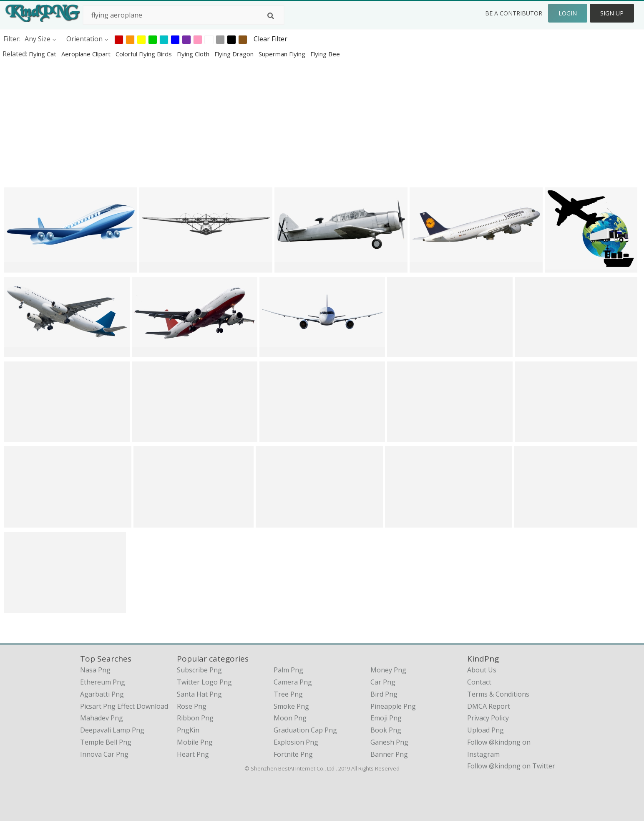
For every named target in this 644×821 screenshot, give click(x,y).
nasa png (95, 670)
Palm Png (288, 670)
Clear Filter (270, 39)
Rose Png (192, 706)
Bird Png (384, 694)
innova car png (104, 754)
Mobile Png (195, 742)
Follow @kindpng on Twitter (511, 766)
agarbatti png (102, 694)
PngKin (188, 730)
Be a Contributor (514, 13)
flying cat (43, 54)
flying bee (325, 54)
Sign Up (612, 13)
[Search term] (184, 15)
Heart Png (193, 754)
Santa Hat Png (199, 694)
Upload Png (486, 730)
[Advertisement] (250, 123)
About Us (482, 670)
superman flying (283, 54)
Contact (479, 682)
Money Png (388, 670)
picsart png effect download (124, 706)
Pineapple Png (393, 706)
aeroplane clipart (87, 54)
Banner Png (389, 754)
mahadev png (102, 718)
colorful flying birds (145, 54)
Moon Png (290, 718)
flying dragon (235, 54)
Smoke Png (291, 706)
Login (568, 13)
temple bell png (106, 742)
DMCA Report (489, 706)
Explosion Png (296, 742)
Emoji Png (386, 718)
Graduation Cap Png (305, 730)
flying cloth (194, 54)
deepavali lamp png (112, 730)
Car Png (383, 682)
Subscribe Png (199, 670)
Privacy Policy (488, 718)
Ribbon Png (195, 718)
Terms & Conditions (498, 694)
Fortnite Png (293, 754)
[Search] (271, 16)
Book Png (386, 730)
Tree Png (288, 694)
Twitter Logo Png (204, 682)
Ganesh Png (389, 742)
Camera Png (293, 682)
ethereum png (103, 682)
